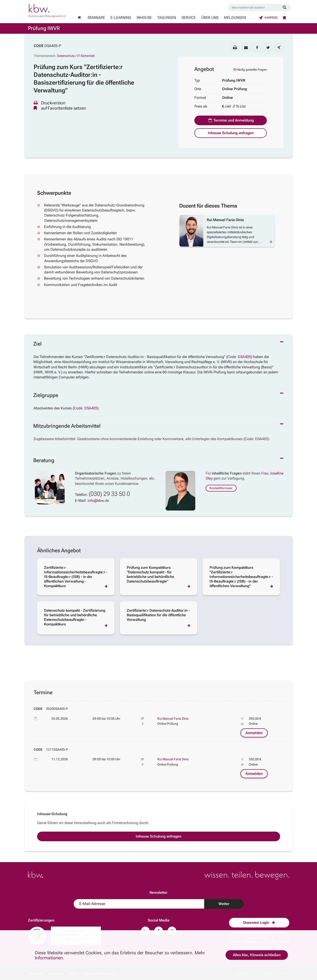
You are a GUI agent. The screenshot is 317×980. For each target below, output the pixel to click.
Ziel (37, 344)
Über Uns (210, 18)
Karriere (268, 18)
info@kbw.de (98, 501)
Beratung (44, 460)
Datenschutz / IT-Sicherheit (76, 56)
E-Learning (121, 18)
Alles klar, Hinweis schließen (257, 955)
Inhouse (144, 18)
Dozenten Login (259, 923)
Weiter (224, 904)
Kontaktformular (221, 488)
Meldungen (235, 18)
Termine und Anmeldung (231, 120)
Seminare (96, 18)
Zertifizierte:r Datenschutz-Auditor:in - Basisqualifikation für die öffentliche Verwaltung (158, 615)
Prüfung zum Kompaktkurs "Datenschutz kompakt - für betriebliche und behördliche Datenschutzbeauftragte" (150, 574)
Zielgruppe (46, 395)
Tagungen (167, 18)
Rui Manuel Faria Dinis (173, 719)
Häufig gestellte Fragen (250, 70)
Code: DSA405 (239, 357)
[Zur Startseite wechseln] (79, 18)
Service (189, 18)
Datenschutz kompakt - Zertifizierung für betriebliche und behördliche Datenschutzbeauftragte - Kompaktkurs (75, 617)
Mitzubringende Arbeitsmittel (67, 426)
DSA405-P (53, 46)
